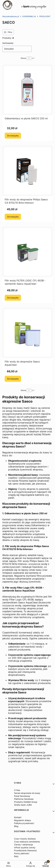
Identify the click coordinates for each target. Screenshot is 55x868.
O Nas (17, 790)
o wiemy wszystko (34, 7)
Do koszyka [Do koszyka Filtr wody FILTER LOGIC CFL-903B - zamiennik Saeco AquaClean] (13, 298)
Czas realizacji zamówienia (27, 842)
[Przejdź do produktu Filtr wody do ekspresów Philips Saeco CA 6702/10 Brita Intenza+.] (27, 171)
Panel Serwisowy (22, 796)
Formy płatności (22, 853)
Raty (16, 856)
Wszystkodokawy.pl (11, 16)
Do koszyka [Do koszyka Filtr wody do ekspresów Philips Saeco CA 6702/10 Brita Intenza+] (13, 217)
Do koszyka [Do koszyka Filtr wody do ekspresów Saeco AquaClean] (13, 379)
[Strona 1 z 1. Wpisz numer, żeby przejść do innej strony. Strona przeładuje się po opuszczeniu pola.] (29, 58)
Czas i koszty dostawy (25, 839)
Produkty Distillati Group (26, 802)
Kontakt (18, 817)
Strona (23, 58)
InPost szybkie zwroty (25, 847)
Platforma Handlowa (24, 799)
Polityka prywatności (24, 823)
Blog (16, 826)
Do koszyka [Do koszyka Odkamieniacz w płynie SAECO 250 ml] (13, 136)
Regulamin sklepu (23, 820)
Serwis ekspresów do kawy (27, 793)
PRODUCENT (45, 16)
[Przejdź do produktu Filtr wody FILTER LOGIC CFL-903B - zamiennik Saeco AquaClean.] (27, 252)
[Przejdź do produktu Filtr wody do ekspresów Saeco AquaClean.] (27, 333)
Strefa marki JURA (23, 805)
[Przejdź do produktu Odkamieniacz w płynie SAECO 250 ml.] (27, 90)
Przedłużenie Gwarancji (25, 850)
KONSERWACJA (29, 16)
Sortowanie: (8, 43)
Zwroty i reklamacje (23, 845)
